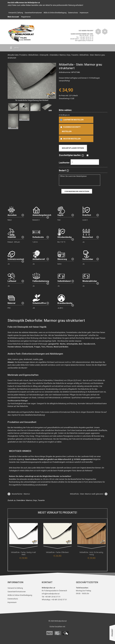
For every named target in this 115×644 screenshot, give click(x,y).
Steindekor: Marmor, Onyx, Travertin (63, 55)
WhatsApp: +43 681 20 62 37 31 (82, 39)
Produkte (23, 55)
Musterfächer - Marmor (21, 494)
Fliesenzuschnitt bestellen (70, 129)
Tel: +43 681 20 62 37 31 (85, 37)
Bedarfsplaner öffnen (73, 148)
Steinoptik (44, 55)
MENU (14, 48)
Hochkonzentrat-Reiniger (17, 400)
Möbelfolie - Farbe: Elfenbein (57, 552)
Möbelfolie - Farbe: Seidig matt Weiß (23, 552)
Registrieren (26, 17)
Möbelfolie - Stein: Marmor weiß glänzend (87, 494)
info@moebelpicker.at (84, 41)
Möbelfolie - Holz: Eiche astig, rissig (92, 552)
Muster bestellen (70, 139)
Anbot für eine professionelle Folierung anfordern (64, 5)
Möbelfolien (33, 55)
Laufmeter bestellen (71, 120)
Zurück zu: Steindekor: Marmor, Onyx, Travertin (26, 500)
